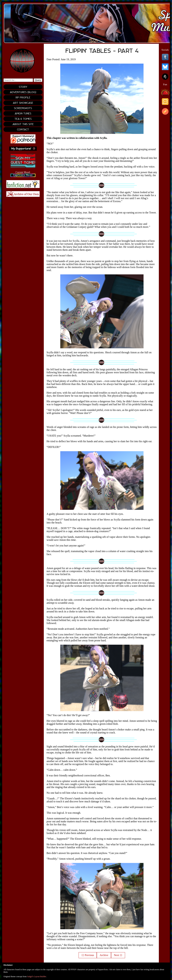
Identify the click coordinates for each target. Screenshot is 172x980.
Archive (104, 955)
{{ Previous (88, 955)
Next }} (118, 955)
